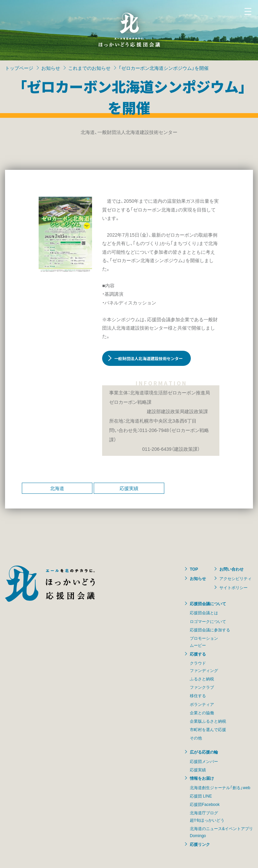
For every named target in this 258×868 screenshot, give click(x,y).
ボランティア (202, 704)
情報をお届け (202, 778)
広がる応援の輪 (204, 752)
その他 (196, 738)
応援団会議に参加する (210, 630)
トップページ (19, 68)
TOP (194, 569)
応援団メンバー (204, 761)
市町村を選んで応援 (208, 729)
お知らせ (51, 68)
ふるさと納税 (202, 679)
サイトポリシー (233, 587)
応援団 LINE (201, 796)
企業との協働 (202, 713)
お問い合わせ (231, 569)
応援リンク (200, 844)
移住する (198, 695)
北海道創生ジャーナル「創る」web (220, 787)
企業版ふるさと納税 (208, 721)
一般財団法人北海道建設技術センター (148, 358)
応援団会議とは (204, 613)
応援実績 (129, 488)
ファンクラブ (202, 687)
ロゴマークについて (208, 621)
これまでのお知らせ (89, 68)
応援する (198, 654)
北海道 (57, 488)
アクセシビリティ (235, 578)
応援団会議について (208, 604)
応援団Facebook (205, 804)
